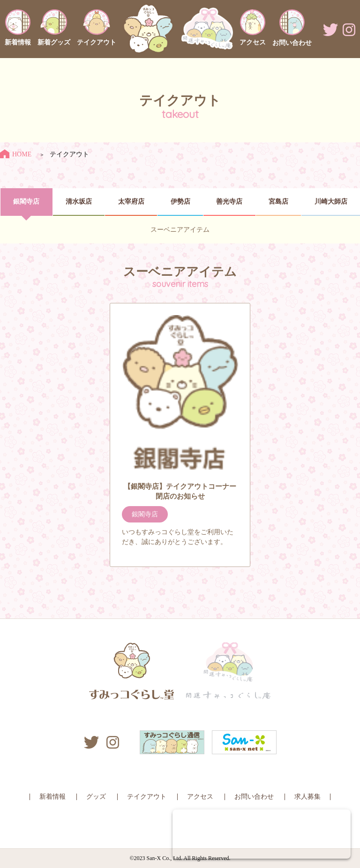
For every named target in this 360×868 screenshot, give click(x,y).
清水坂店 (79, 202)
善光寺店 (229, 202)
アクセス (200, 797)
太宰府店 (131, 202)
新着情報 (52, 797)
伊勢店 (180, 202)
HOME (16, 154)
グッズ (96, 797)
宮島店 (278, 202)
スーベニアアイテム (180, 230)
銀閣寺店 (26, 202)
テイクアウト (147, 797)
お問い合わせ (254, 797)
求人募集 (307, 797)
